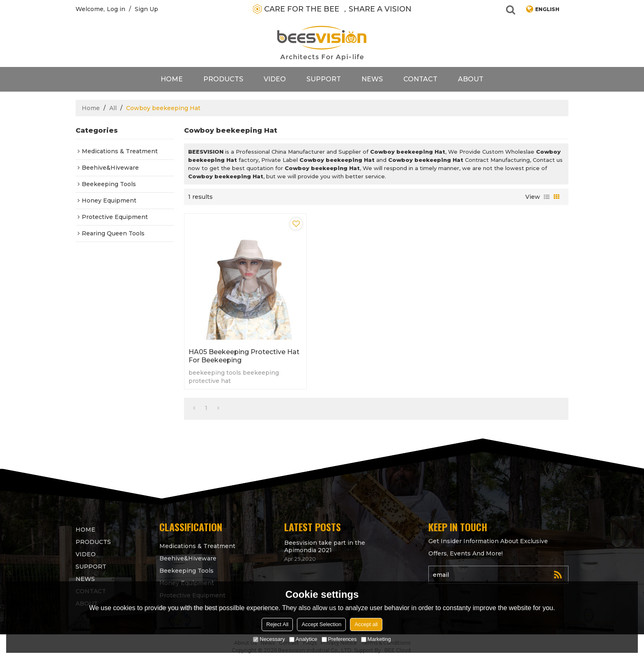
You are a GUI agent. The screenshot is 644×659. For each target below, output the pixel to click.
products (223, 79)
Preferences (339, 639)
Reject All (277, 624)
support (324, 79)
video (275, 79)
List (547, 197)
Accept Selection (321, 624)
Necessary (269, 639)
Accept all (366, 624)
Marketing (376, 639)
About (471, 79)
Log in (116, 9)
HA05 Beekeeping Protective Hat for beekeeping (244, 356)
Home (172, 79)
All (113, 108)
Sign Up (146, 9)
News (372, 79)
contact (420, 79)
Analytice (303, 639)
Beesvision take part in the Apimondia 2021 (325, 546)
